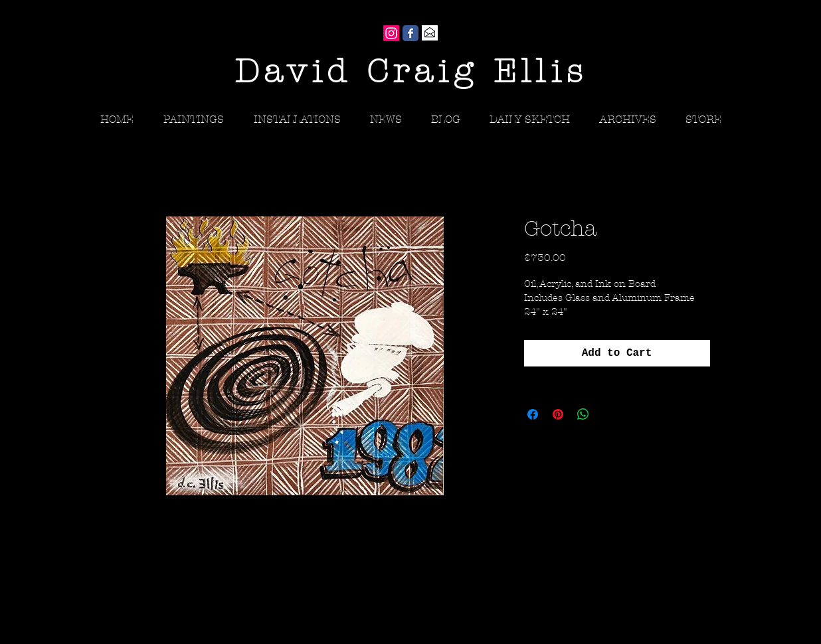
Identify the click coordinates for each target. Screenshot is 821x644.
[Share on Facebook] (533, 414)
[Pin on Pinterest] (558, 414)
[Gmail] (430, 33)
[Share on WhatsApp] (583, 414)
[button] (628, 119)
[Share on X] (608, 414)
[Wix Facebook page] (410, 33)
